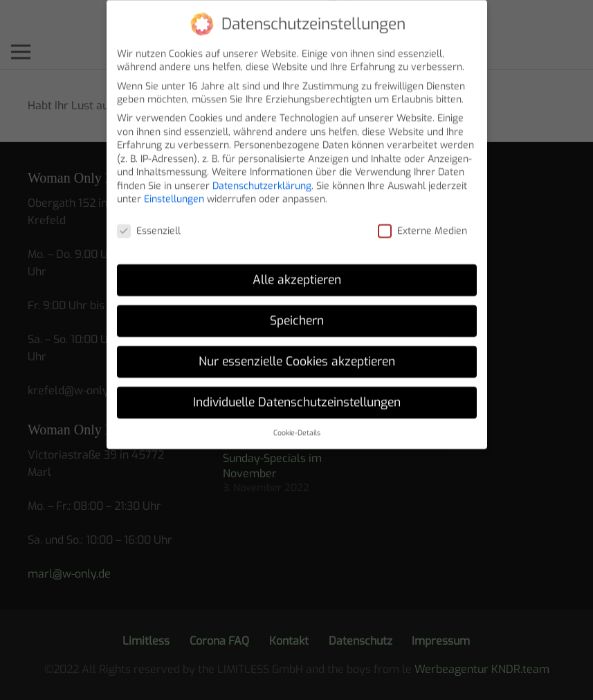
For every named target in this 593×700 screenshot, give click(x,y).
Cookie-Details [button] (297, 425)
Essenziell (149, 224)
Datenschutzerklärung (262, 178)
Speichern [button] (297, 313)
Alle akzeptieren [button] (297, 272)
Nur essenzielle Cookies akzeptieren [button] (297, 353)
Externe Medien (422, 224)
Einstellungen (174, 192)
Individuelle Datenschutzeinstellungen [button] (297, 394)
